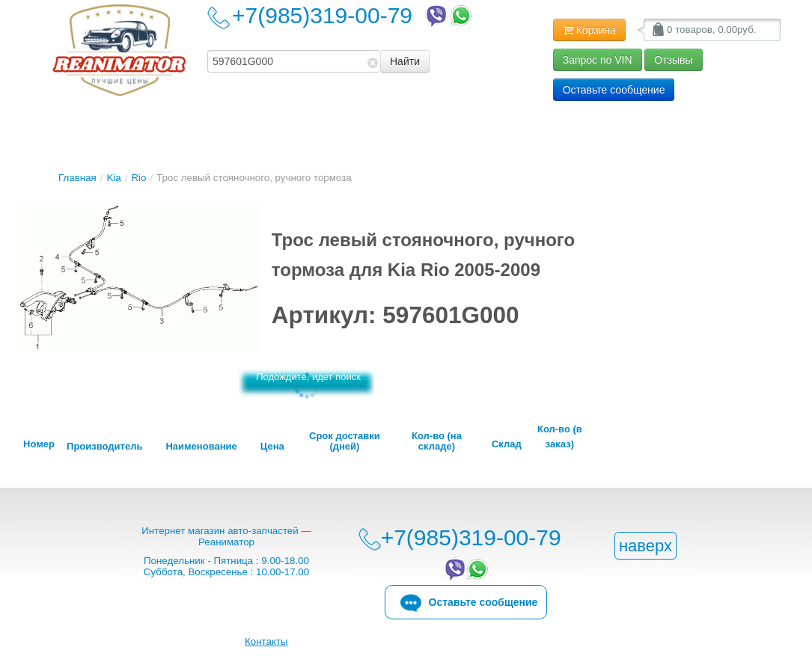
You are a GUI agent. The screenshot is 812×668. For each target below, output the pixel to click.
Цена (272, 447)
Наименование (201, 447)
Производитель (104, 447)
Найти (405, 61)
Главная (77, 178)
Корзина (589, 31)
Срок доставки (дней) (345, 441)
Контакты (266, 641)
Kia (114, 178)
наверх (645, 546)
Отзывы (673, 60)
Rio (138, 178)
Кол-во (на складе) (437, 441)
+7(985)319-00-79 (353, 15)
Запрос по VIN (598, 60)
